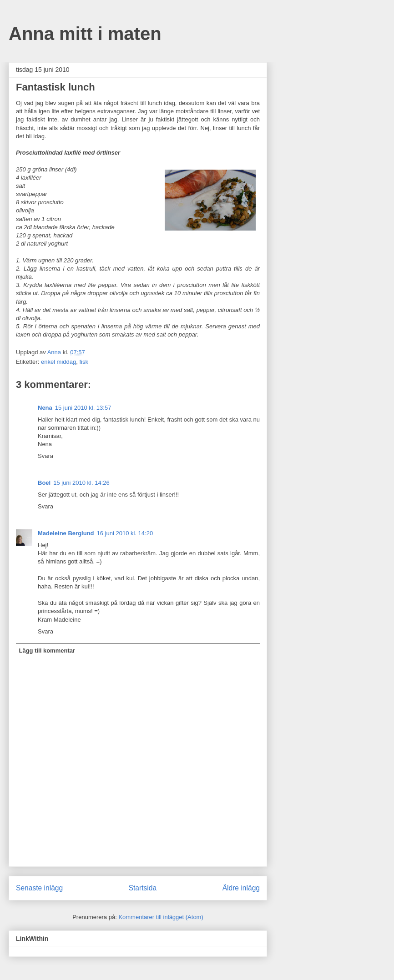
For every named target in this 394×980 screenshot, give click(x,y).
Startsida (143, 888)
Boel (44, 483)
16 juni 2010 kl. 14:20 (125, 533)
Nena (45, 408)
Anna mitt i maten (85, 34)
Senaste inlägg (39, 888)
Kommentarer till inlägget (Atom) (161, 917)
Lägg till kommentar (47, 651)
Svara (45, 456)
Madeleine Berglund (66, 533)
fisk (84, 362)
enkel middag (58, 362)
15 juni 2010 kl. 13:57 (83, 408)
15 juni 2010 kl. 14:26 (81, 483)
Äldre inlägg (241, 888)
